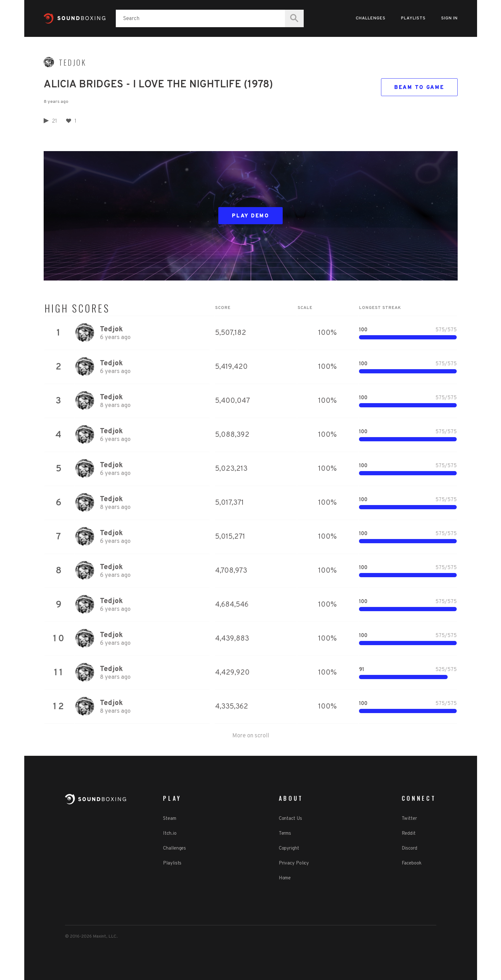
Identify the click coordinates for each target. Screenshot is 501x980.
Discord (409, 848)
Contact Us (290, 819)
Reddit (409, 834)
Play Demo (250, 216)
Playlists (413, 18)
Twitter (409, 819)
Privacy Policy (294, 863)
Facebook (412, 863)
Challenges (371, 18)
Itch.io (170, 834)
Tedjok (73, 62)
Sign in (449, 18)
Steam (170, 819)
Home (285, 878)
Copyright (289, 848)
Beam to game (419, 88)
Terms (285, 834)
